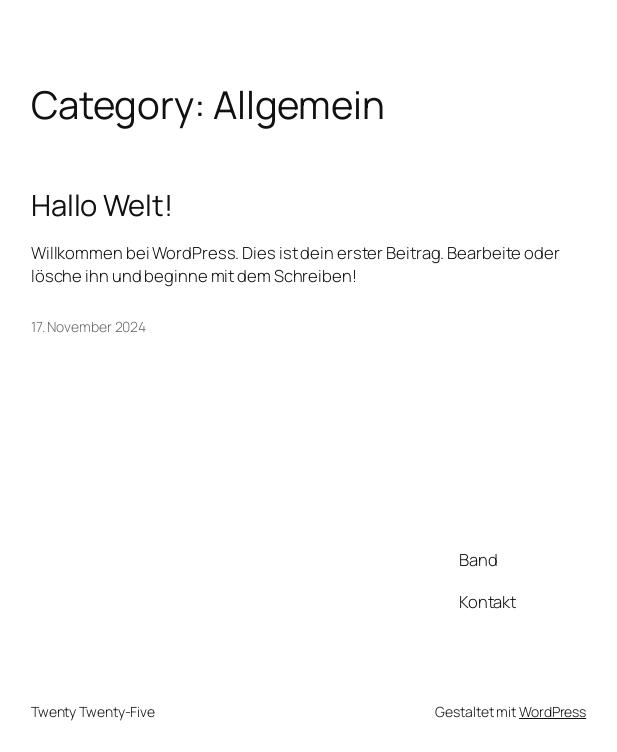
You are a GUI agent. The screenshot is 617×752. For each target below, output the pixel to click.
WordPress (552, 711)
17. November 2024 (88, 326)
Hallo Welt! (102, 205)
